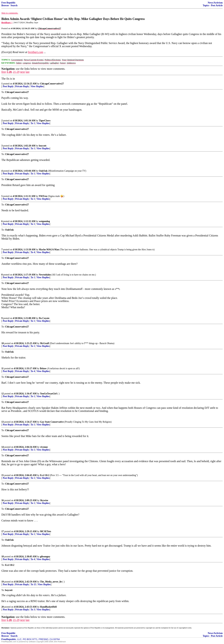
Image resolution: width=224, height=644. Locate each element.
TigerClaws (45, 121)
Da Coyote (44, 318)
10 (3, 343)
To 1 (33, 123)
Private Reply (22, 86)
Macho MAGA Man (49, 250)
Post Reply (8, 86)
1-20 (9, 72)
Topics (206, 5)
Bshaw (43, 368)
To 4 (33, 252)
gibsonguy (45, 557)
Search (14, 5)
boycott (43, 146)
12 (3, 394)
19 (3, 582)
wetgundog (44, 221)
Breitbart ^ (7, 22)
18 (3, 557)
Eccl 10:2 (45, 475)
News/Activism (215, 3)
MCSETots (46, 531)
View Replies (37, 86)
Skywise (44, 500)
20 (3, 607)
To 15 (33, 584)
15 (3, 475)
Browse (5, 5)
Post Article (217, 5)
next (22, 72)
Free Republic (8, 3)
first (4, 72)
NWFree (43, 196)
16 (3, 500)
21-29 (16, 72)
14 (3, 447)
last (28, 72)
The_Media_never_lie (51, 582)
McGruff (45, 343)
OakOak (43, 171)
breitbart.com (36, 52)
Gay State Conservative (52, 422)
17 (3, 531)
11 (3, 368)
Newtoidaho (45, 275)
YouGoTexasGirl (49, 394)
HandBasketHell (48, 607)
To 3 (33, 610)
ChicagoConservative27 (52, 84)
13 (3, 422)
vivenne (44, 447)
